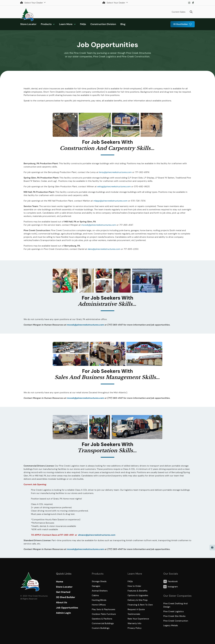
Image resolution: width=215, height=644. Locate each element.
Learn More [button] (66, 24)
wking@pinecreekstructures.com (114, 186)
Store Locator (28, 24)
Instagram (189, 3)
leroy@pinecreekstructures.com (115, 172)
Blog (123, 24)
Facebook (193, 3)
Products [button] (46, 24)
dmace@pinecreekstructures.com (97, 535)
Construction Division (103, 24)
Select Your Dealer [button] (32, 3)
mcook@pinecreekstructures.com (99, 225)
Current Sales (179, 12)
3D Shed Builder (181, 24)
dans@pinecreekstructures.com (104, 249)
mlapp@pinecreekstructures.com (110, 201)
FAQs (83, 24)
